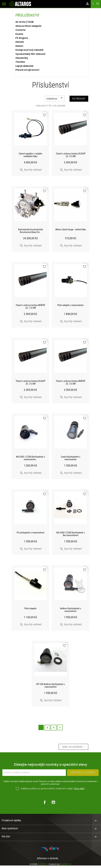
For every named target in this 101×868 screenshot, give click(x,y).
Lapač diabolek (24, 66)
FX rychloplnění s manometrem (31, 533)
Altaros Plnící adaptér (29, 26)
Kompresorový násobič (29, 50)
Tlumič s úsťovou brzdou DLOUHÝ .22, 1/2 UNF (71, 155)
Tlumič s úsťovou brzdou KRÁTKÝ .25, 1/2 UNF (71, 382)
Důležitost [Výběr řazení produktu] (55, 99)
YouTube (53, 802)
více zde (79, 789)
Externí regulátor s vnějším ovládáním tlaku (31, 155)
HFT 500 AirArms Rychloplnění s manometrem (51, 686)
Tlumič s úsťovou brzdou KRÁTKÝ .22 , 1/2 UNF (30, 307)
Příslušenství (27, 15)
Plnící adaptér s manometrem (71, 305)
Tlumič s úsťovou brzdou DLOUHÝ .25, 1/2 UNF (31, 382)
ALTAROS (42, 864)
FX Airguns (22, 38)
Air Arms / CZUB (24, 22)
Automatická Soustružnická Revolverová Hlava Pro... (30, 231)
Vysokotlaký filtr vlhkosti (30, 54)
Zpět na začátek (73, 747)
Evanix (19, 34)
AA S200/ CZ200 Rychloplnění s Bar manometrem (71, 534)
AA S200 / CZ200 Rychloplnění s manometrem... (31, 458)
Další (60, 727)
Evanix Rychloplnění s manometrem (71, 458)
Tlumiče (20, 62)
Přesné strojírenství (27, 70)
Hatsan (20, 42)
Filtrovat (79, 99)
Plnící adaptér (30, 608)
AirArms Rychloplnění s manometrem (71, 610)
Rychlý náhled (31, 170)
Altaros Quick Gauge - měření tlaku (71, 229)
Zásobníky (22, 58)
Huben (19, 46)
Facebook (45, 802)
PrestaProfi (66, 864)
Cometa (20, 30)
